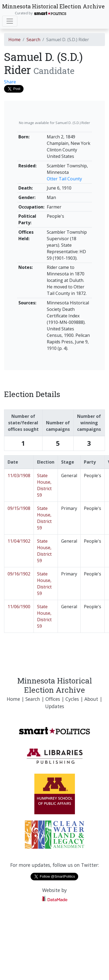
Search (33, 40)
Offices (53, 699)
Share (10, 82)
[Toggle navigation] (10, 21)
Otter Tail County (64, 179)
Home (14, 40)
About (91, 699)
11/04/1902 (19, 541)
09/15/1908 (19, 508)
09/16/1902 (19, 574)
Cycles (72, 699)
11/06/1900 (19, 607)
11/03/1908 (19, 476)
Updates (55, 706)
